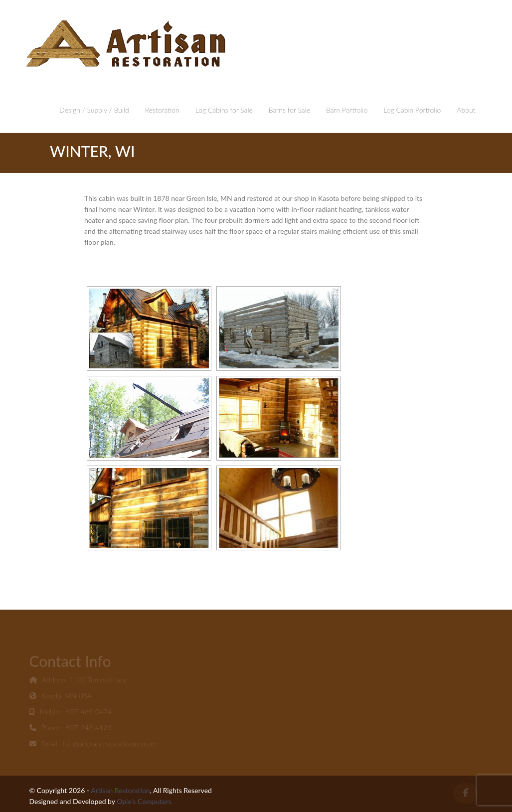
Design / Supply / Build (94, 110)
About (466, 110)
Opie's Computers (144, 801)
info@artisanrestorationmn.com (110, 744)
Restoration (162, 110)
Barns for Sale (289, 110)
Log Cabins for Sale (224, 110)
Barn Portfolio (347, 110)
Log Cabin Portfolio (412, 110)
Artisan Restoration (120, 790)
